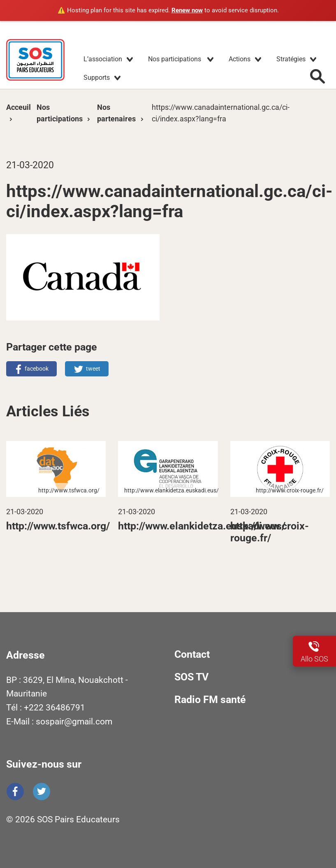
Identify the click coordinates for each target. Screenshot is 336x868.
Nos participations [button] (175, 59)
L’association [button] (103, 59)
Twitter (42, 791)
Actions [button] (240, 59)
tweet (93, 369)
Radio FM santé (210, 700)
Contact (192, 654)
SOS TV (191, 677)
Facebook (15, 791)
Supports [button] (97, 78)
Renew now (187, 10)
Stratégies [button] (291, 59)
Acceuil (19, 107)
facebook (37, 369)
